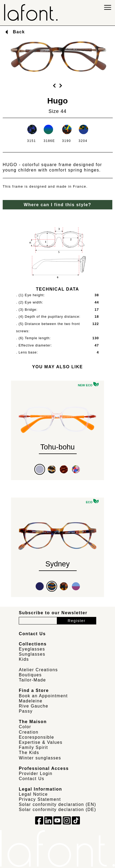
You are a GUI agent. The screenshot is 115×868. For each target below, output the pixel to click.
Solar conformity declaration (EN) (57, 804)
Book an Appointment (43, 696)
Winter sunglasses (40, 758)
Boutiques (30, 675)
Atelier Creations (38, 670)
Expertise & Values (41, 742)
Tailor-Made (32, 680)
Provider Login (36, 774)
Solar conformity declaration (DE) (57, 810)
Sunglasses (32, 654)
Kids (24, 659)
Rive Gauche (34, 706)
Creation (29, 732)
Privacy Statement (40, 799)
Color (25, 727)
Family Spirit (33, 747)
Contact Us (31, 779)
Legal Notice (33, 794)
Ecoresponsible (36, 737)
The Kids (29, 753)
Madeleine (31, 701)
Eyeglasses (32, 649)
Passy (26, 711)
